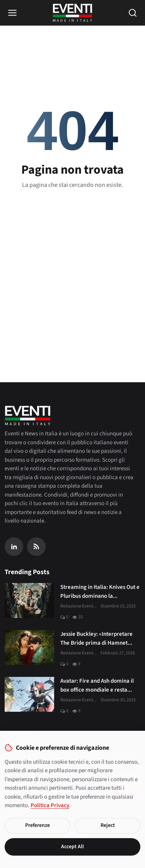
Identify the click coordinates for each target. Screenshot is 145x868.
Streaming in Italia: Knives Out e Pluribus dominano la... (100, 592)
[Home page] (72, 13)
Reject (108, 825)
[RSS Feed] (36, 547)
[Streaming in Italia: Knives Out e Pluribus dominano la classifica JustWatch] (29, 601)
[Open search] (133, 13)
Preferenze (38, 825)
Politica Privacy (50, 805)
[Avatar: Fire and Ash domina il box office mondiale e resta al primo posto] (29, 694)
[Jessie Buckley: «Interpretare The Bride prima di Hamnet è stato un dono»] (29, 647)
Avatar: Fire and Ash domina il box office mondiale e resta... (97, 685)
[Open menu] (12, 13)
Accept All (72, 847)
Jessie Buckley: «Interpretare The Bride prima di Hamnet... (96, 638)
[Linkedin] (14, 547)
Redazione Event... (78, 606)
